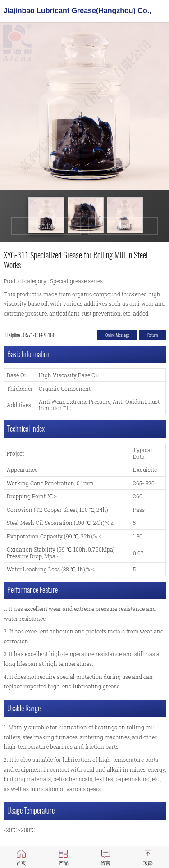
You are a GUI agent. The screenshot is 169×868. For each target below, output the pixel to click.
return (153, 335)
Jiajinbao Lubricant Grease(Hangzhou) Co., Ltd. (78, 13)
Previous (46, 226)
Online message (117, 335)
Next (123, 226)
